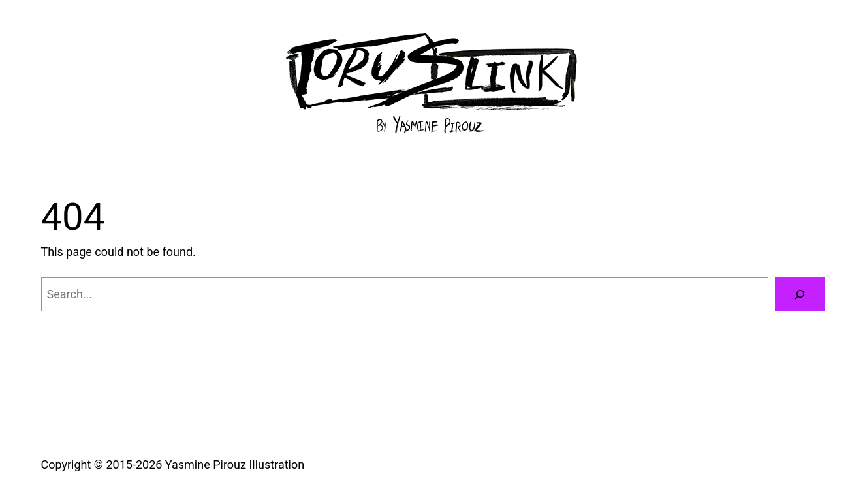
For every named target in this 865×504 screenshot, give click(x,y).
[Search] (800, 294)
